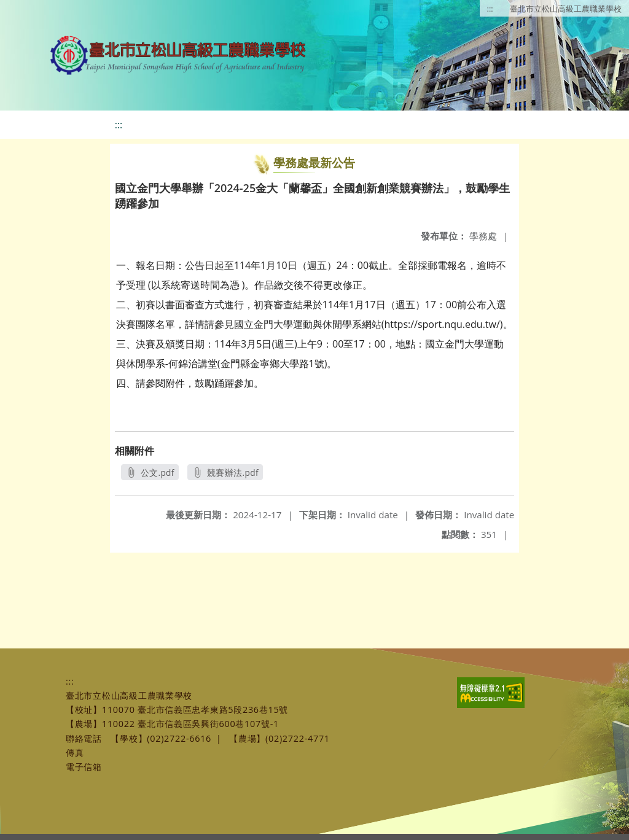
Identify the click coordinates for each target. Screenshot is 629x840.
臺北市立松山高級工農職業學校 (566, 9)
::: (490, 9)
